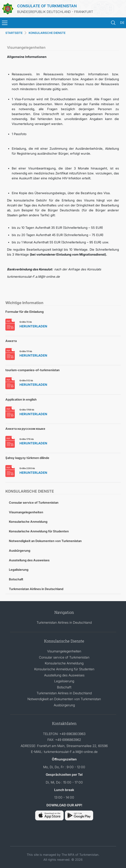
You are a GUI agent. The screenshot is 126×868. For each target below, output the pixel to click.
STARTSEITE (14, 33)
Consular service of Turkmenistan (34, 502)
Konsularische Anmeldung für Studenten (39, 531)
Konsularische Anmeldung (28, 522)
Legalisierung (19, 570)
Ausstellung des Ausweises (29, 560)
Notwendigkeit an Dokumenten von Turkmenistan (45, 541)
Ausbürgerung (20, 551)
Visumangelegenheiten (26, 512)
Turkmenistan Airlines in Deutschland (36, 589)
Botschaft (16, 579)
